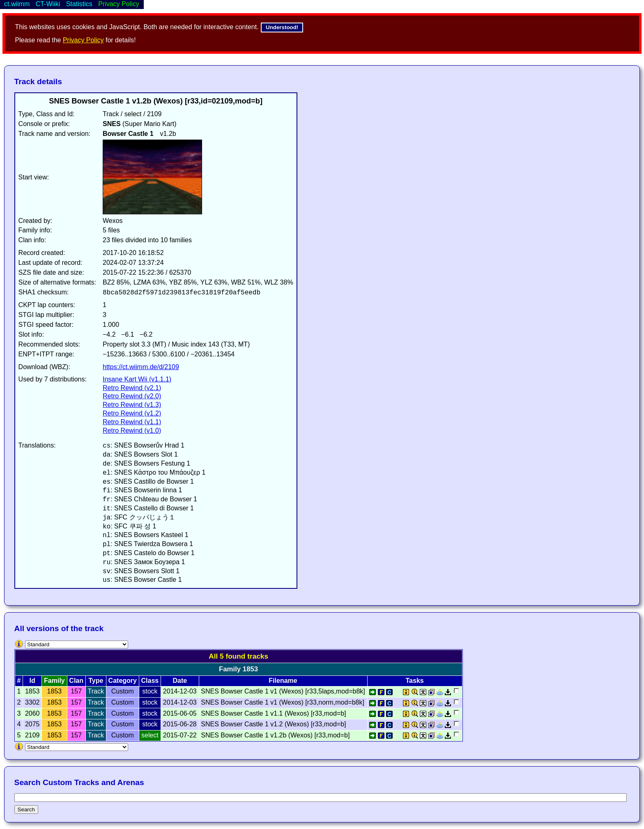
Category (123, 681)
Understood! (282, 27)
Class (150, 681)
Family (54, 681)
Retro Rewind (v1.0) (132, 431)
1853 (55, 691)
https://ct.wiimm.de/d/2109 (141, 367)
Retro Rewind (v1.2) (132, 413)
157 (76, 691)
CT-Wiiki (48, 4)
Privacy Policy (83, 40)
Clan (76, 681)
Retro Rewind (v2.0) (132, 396)
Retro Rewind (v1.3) (132, 405)
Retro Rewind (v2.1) (132, 388)
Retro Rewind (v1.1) (132, 422)
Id (32, 681)
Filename (283, 681)
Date (180, 681)
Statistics (79, 4)
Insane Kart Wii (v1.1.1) (137, 379)
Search (26, 809)
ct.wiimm (17, 4)
